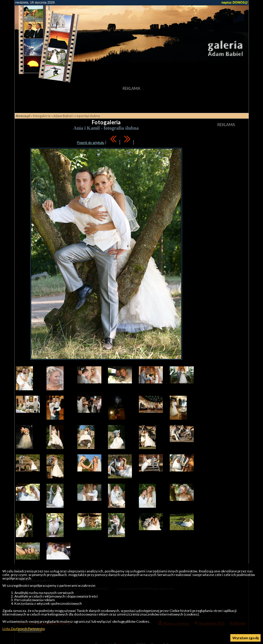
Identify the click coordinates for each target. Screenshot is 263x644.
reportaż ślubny (88, 116)
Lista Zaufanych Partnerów (24, 629)
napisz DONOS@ (235, 2)
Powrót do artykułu (90, 143)
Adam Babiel (63, 116)
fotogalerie (42, 116)
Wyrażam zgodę (246, 638)
